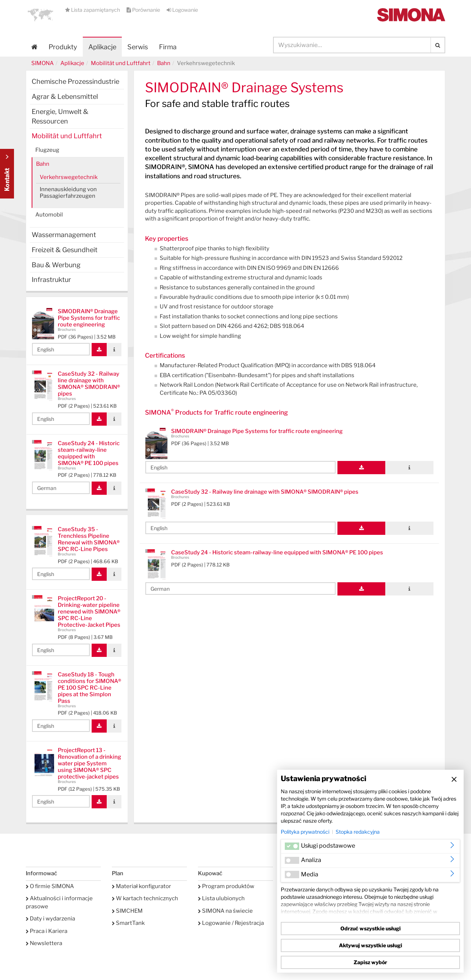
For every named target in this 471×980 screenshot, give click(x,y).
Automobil (49, 215)
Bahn (164, 63)
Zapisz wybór (370, 962)
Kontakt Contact (7, 174)
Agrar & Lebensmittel (65, 96)
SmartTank (128, 923)
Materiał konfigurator (141, 886)
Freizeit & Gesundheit (65, 250)
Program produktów (226, 886)
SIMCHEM (127, 911)
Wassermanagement (64, 235)
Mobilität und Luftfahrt (121, 63)
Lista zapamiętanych (93, 10)
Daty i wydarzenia (50, 919)
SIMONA (43, 63)
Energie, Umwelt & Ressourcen (60, 116)
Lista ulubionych (221, 898)
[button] (40, 15)
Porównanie (144, 10)
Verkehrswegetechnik (69, 177)
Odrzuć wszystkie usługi (371, 928)
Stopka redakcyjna (358, 832)
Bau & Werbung (56, 265)
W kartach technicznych (145, 898)
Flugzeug (47, 150)
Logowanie (182, 10)
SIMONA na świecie (225, 911)
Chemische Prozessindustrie (75, 81)
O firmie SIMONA (50, 886)
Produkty (63, 47)
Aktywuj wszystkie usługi (371, 945)
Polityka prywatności (305, 832)
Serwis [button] (138, 47)
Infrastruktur (51, 280)
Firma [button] (168, 47)
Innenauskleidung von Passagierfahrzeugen (68, 193)
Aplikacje (102, 47)
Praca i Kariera (47, 931)
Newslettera (44, 943)
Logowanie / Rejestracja (231, 923)
